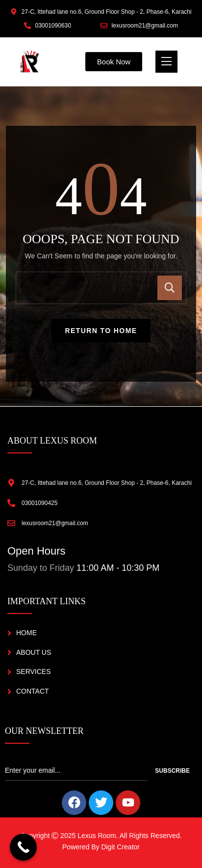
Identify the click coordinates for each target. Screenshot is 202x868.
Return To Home (101, 331)
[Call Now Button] (23, 847)
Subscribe (172, 771)
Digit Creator (120, 847)
